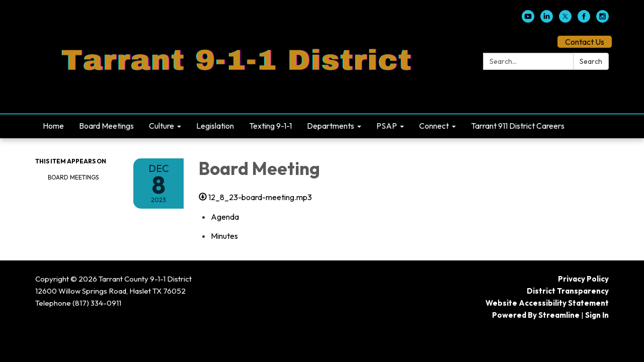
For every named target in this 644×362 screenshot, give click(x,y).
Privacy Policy (583, 279)
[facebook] (584, 20)
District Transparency (568, 291)
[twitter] (565, 20)
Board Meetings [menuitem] (106, 126)
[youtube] (528, 20)
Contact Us (585, 42)
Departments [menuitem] (331, 126)
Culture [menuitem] (162, 126)
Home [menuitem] (53, 126)
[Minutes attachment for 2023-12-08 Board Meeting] (224, 236)
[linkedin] (547, 20)
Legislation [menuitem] (215, 126)
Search (591, 61)
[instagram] (602, 20)
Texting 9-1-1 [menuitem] (270, 126)
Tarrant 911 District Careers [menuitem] (518, 126)
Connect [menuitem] (434, 126)
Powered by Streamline (536, 315)
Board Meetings (73, 177)
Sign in (597, 315)
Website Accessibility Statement (547, 303)
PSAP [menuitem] (387, 126)
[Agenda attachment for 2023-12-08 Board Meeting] (225, 217)
